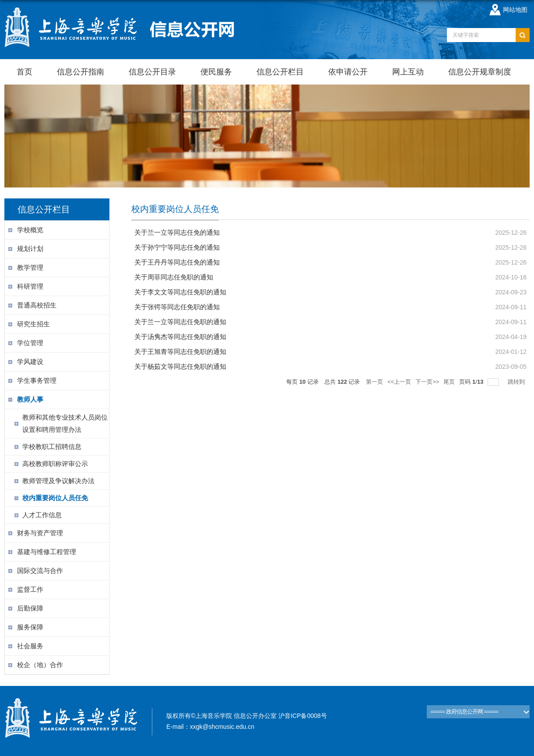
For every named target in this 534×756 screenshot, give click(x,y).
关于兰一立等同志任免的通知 (177, 232)
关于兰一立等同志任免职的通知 (180, 322)
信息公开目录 (152, 72)
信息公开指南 (81, 72)
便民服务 (216, 72)
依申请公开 (348, 72)
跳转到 (517, 382)
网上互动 (408, 72)
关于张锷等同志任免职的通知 (177, 307)
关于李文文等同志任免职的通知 (180, 292)
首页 (25, 72)
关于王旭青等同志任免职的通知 (180, 352)
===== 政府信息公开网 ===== (464, 712)
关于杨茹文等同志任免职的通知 (180, 366)
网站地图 (515, 10)
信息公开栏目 (280, 72)
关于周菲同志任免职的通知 (174, 277)
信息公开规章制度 (480, 72)
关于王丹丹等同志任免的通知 (177, 262)
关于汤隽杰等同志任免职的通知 (180, 337)
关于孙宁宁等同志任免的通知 (177, 247)
